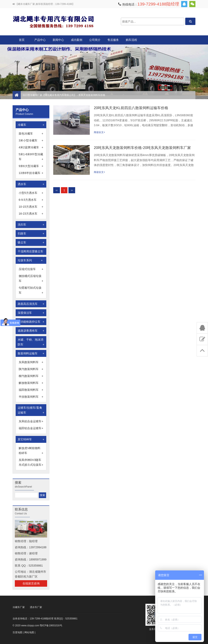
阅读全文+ (99, 132)
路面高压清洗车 (31, 304)
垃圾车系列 (30, 260)
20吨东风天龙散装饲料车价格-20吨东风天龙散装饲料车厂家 (142, 148)
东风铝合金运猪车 (31, 421)
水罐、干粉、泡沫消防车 (31, 342)
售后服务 (113, 40)
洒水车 (31, 184)
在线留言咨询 (31, 583)
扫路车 (31, 233)
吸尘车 (31, 242)
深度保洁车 (31, 313)
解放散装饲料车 (31, 383)
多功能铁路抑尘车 (31, 322)
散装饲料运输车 (31, 353)
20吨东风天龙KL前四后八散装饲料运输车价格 (131, 108)
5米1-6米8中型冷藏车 (31, 157)
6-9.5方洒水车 (31, 200)
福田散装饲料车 (31, 390)
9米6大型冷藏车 (31, 166)
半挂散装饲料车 (31, 397)
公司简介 (95, 40)
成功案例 (77, 40)
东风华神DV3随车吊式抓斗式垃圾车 (31, 463)
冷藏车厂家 (19, 607)
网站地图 (29, 632)
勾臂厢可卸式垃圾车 (31, 291)
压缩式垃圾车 (31, 269)
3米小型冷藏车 (31, 140)
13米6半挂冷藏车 (31, 173)
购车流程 (131, 40)
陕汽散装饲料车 (31, 369)
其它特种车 (31, 439)
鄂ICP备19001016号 (51, 626)
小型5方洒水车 (31, 193)
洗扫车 (31, 225)
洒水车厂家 (36, 607)
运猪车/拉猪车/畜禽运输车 (31, 411)
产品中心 (40, 41)
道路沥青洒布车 (31, 331)
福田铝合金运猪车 (31, 428)
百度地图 (17, 632)
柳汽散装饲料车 (31, 376)
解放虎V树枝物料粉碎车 (31, 451)
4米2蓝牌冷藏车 (31, 147)
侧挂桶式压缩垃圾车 (31, 279)
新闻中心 (58, 40)
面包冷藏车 (31, 134)
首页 (22, 40)
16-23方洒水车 (31, 214)
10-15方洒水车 (31, 207)
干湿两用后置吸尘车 (31, 252)
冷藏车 (31, 125)
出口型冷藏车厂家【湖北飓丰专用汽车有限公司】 (53, 21)
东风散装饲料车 (31, 362)
